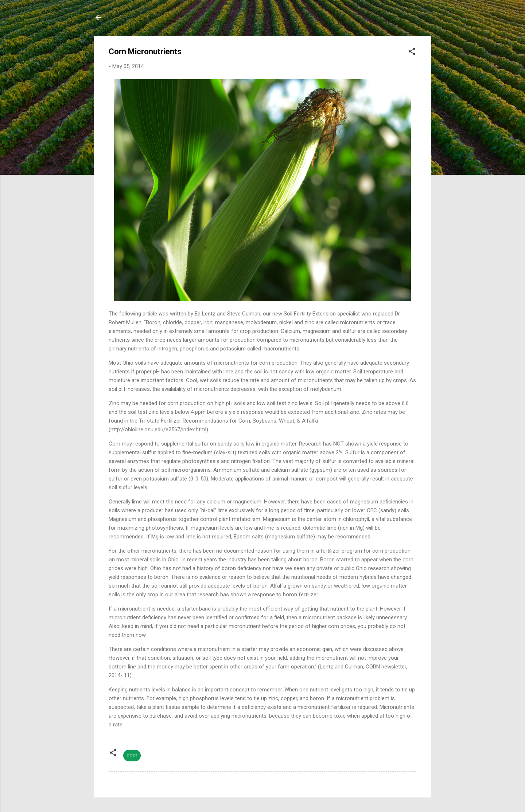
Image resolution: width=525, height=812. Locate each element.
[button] (412, 53)
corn (132, 756)
